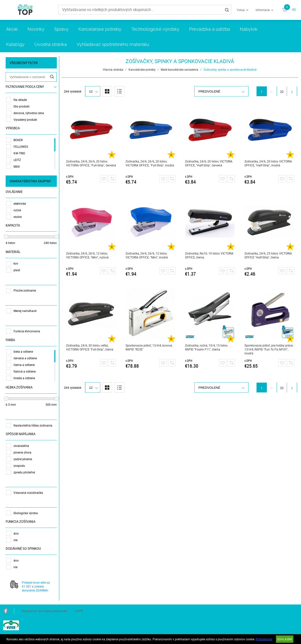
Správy (61, 29)
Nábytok (249, 29)
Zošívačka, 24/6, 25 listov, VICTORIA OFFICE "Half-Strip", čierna (268, 255)
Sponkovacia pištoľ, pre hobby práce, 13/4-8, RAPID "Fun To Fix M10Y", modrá (269, 349)
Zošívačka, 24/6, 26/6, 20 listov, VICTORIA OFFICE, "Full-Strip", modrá (150, 163)
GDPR (79, 611)
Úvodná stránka (51, 44)
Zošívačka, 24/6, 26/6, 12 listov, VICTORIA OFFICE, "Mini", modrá (147, 255)
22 (282, 92)
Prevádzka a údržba (210, 29)
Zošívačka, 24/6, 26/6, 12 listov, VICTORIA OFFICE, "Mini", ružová (87, 255)
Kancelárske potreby (100, 29)
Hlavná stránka (113, 69)
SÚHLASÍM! (285, 639)
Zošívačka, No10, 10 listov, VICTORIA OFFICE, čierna (209, 255)
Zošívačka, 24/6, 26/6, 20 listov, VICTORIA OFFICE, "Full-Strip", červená (91, 163)
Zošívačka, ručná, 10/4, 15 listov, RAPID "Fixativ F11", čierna (206, 347)
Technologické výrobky (155, 29)
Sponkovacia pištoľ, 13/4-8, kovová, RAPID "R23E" (149, 347)
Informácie (263, 10)
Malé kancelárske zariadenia (179, 69)
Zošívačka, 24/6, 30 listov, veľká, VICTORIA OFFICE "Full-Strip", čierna (90, 347)
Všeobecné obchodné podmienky (44, 611)
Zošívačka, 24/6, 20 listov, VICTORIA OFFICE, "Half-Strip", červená (209, 163)
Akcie (12, 29)
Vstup (241, 10)
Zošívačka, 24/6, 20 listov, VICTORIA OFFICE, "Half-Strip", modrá (268, 163)
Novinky (36, 29)
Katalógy (15, 44)
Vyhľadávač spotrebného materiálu (113, 44)
